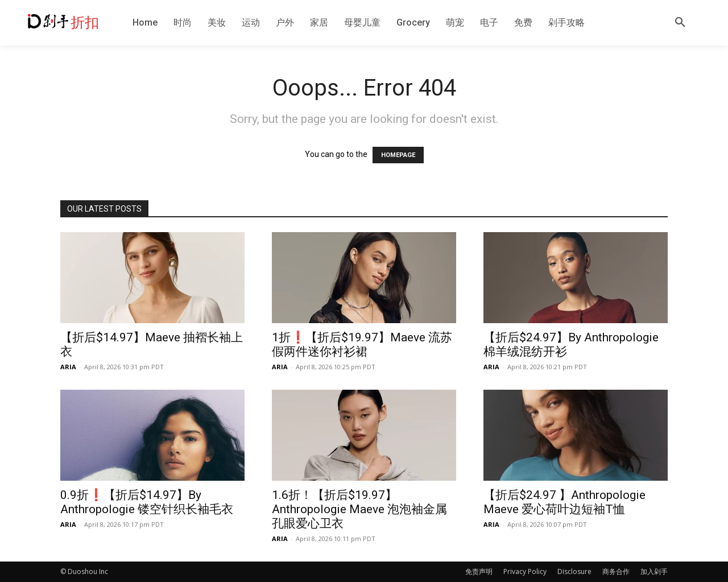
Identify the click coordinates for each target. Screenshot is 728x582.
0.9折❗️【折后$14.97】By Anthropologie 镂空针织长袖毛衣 (147, 502)
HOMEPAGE (398, 155)
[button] (680, 23)
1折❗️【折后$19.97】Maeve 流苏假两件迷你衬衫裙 (362, 344)
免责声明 (479, 571)
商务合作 (616, 571)
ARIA (68, 367)
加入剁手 (654, 571)
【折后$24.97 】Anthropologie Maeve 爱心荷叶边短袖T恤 (564, 502)
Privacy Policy (525, 571)
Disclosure (574, 571)
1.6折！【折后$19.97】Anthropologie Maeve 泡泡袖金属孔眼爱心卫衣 (359, 509)
